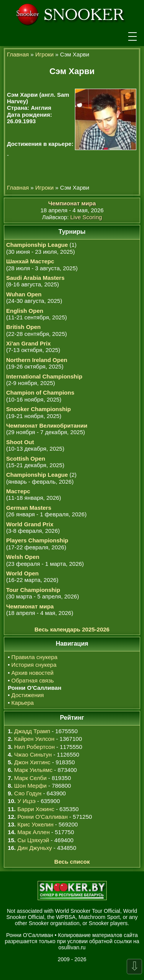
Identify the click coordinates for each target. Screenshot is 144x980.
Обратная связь (33, 680)
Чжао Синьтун (33, 754)
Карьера (23, 703)
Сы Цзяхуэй (33, 840)
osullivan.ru (72, 947)
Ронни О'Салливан (42, 817)
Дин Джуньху (35, 848)
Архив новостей (33, 673)
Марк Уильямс (33, 770)
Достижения (28, 695)
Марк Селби (30, 778)
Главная (18, 54)
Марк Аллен (33, 832)
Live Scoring (86, 217)
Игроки (45, 54)
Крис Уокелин (35, 824)
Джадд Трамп (32, 731)
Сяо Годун (28, 793)
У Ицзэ (26, 801)
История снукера (34, 665)
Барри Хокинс (36, 809)
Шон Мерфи (31, 786)
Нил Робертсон (35, 747)
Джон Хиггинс (32, 762)
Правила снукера (35, 657)
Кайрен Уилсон (34, 739)
